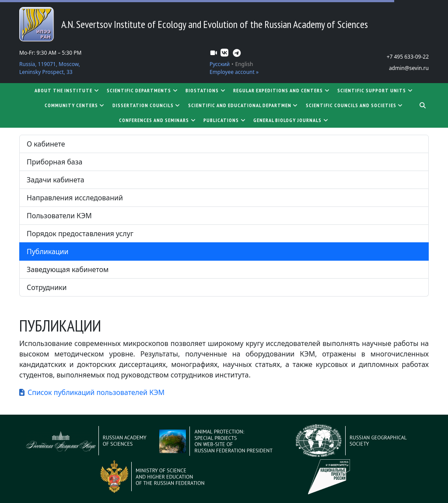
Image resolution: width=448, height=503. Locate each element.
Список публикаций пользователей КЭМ (96, 392)
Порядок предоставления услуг (80, 234)
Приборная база (54, 162)
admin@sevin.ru (409, 68)
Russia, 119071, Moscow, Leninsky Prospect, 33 (50, 68)
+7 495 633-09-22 (408, 57)
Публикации (48, 251)
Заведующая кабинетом (68, 269)
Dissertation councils (147, 105)
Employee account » (234, 72)
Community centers (75, 105)
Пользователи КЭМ (59, 216)
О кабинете (46, 144)
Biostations (206, 90)
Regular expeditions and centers (282, 90)
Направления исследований (75, 198)
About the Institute (67, 90)
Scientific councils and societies (355, 105)
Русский (220, 64)
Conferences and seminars (158, 120)
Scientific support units (375, 90)
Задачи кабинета (56, 180)
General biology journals (291, 120)
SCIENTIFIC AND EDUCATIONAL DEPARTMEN (243, 105)
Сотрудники (47, 287)
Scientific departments (143, 90)
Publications (225, 120)
